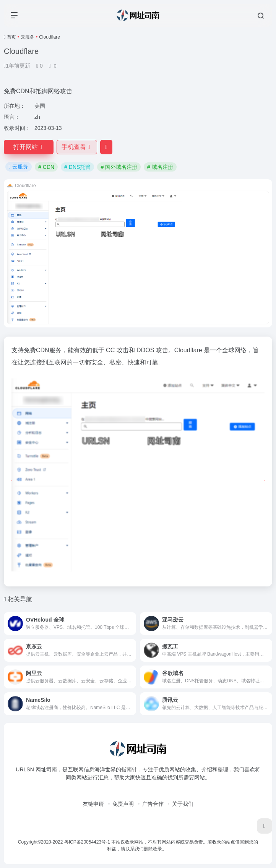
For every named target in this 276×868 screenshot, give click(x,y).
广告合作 (153, 804)
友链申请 (93, 804)
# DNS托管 (77, 167)
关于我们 (183, 804)
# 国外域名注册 (119, 167)
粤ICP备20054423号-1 (87, 842)
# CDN (46, 167)
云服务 (28, 37)
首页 (11, 37)
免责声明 (123, 804)
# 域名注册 (160, 167)
